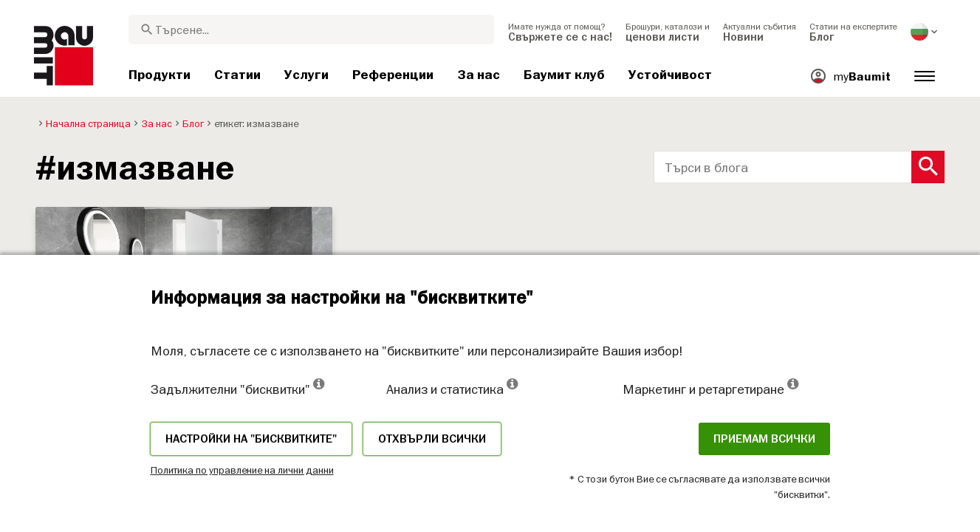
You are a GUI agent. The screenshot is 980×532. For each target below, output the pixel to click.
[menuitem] (560, 32)
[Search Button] (928, 167)
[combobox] (311, 30)
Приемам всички (764, 439)
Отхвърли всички (432, 439)
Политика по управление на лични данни (242, 470)
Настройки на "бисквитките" (251, 439)
